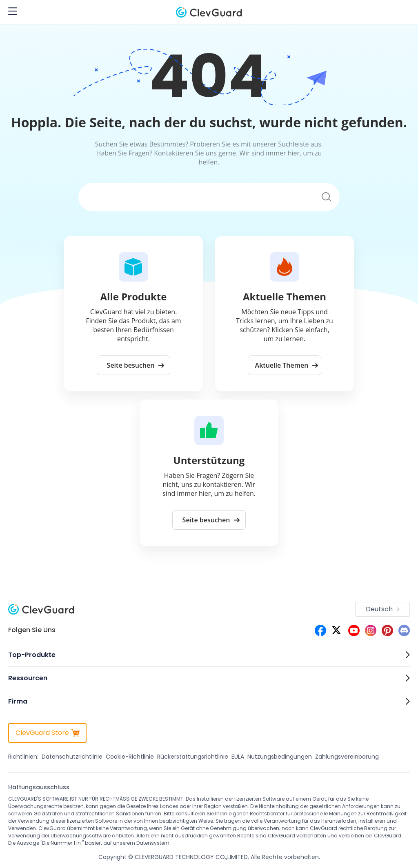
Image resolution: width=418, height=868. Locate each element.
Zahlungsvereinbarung (347, 757)
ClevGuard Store (48, 733)
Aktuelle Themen (287, 365)
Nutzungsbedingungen (280, 757)
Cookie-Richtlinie (130, 757)
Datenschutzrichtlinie (72, 757)
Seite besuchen (136, 365)
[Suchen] (196, 197)
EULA (238, 757)
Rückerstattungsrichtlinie (193, 757)
